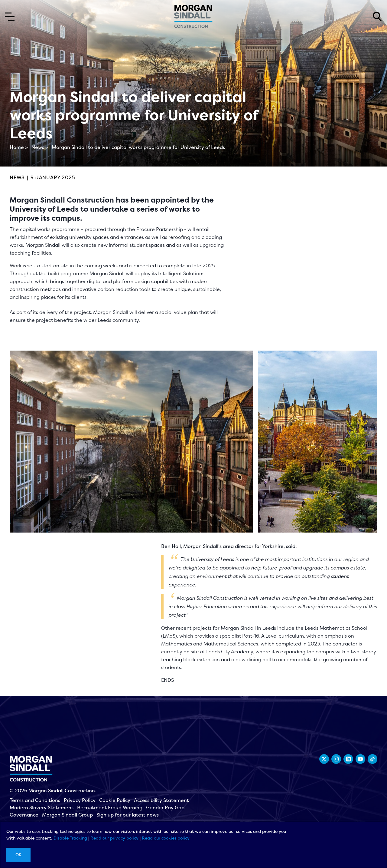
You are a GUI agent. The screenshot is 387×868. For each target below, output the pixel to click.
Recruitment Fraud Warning (110, 807)
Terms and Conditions (35, 800)
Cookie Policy (115, 800)
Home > (19, 147)
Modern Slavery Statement (42, 807)
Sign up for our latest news (128, 815)
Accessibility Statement (161, 800)
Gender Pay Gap (165, 807)
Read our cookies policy (166, 838)
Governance (24, 815)
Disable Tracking (70, 838)
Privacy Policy (80, 800)
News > (40, 147)
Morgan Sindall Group (67, 815)
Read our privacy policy (114, 838)
